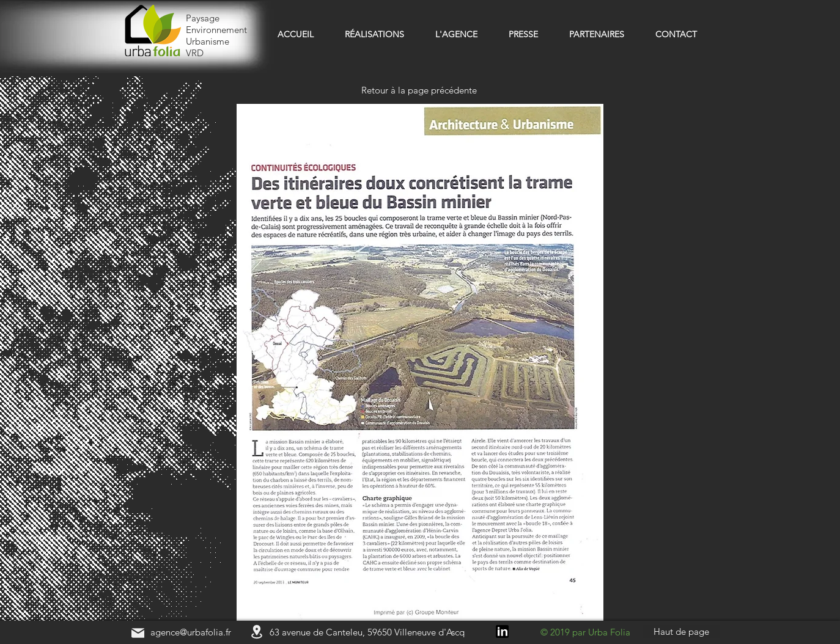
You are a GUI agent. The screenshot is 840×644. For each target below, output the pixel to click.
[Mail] (138, 633)
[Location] (256, 632)
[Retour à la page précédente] (420, 90)
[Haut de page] (681, 631)
